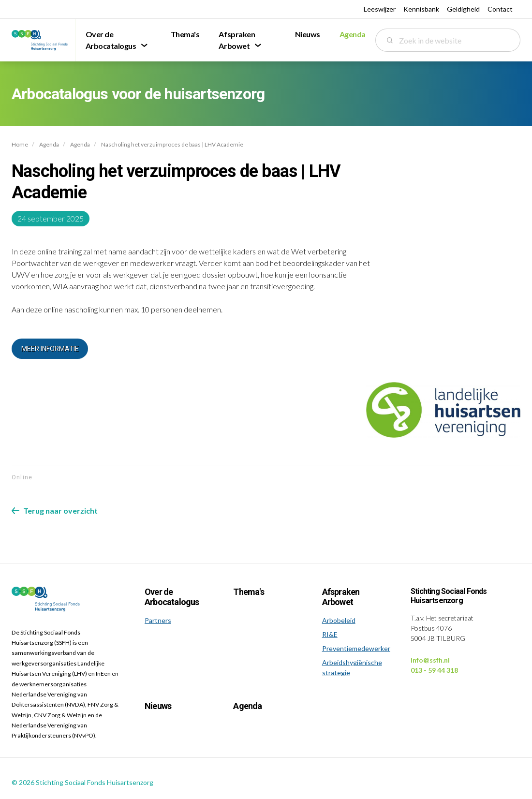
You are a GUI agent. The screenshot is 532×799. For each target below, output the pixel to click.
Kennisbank (421, 9)
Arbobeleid (339, 620)
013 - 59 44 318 (434, 670)
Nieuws (158, 706)
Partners (158, 620)
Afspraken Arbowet (341, 597)
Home (20, 144)
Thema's (248, 592)
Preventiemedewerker (356, 648)
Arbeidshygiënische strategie (352, 667)
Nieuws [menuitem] (308, 34)
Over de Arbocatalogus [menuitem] (111, 40)
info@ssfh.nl (430, 660)
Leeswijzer (380, 9)
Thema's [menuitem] (185, 34)
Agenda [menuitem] (353, 34)
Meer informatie (50, 349)
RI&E (330, 634)
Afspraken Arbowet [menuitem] (237, 40)
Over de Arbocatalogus (172, 597)
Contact (500, 9)
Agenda (49, 144)
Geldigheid (463, 9)
